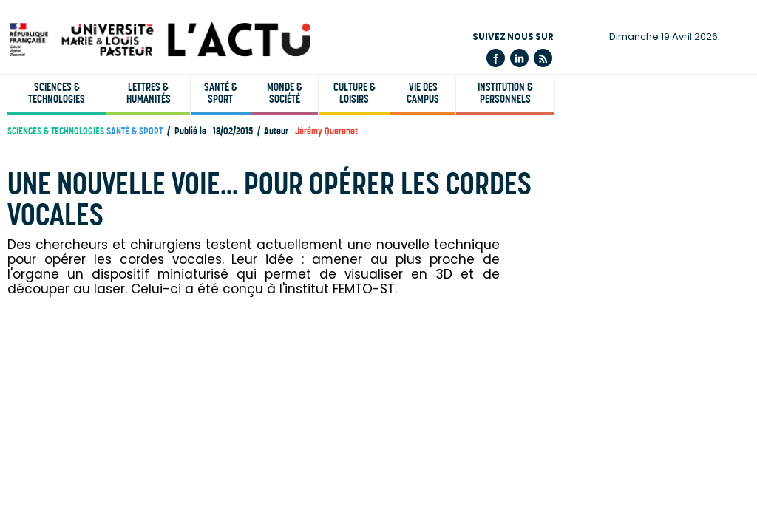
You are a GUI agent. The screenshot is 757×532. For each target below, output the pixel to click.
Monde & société (285, 93)
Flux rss (543, 58)
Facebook (496, 58)
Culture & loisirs (354, 93)
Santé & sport (221, 93)
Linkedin (519, 58)
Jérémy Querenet (326, 131)
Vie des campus (423, 93)
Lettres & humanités (149, 93)
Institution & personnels (505, 93)
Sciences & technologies (57, 93)
